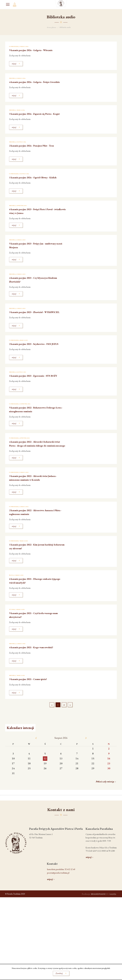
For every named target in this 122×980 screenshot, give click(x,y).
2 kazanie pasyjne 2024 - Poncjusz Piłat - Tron (34, 152)
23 (109, 784)
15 (93, 779)
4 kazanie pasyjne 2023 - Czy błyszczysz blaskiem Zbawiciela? (34, 289)
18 (29, 784)
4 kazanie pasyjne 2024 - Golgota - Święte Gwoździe (35, 84)
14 (77, 779)
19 (45, 784)
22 (93, 784)
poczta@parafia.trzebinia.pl (58, 894)
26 (45, 789)
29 (93, 789)
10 (13, 779)
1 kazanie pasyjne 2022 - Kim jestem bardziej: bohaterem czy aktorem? (37, 567)
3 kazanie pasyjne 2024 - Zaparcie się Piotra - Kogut (37, 118)
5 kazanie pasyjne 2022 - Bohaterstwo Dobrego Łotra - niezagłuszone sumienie (34, 426)
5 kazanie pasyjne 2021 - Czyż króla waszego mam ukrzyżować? (37, 636)
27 (61, 789)
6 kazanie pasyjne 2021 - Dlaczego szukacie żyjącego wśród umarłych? (36, 601)
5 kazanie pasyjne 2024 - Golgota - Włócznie (37, 50)
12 (45, 779)
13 (61, 779)
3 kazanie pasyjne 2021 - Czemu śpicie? (33, 700)
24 (13, 789)
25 (29, 789)
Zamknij (59, 973)
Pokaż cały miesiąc (105, 802)
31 (13, 794)
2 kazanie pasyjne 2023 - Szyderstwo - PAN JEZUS (36, 358)
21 (77, 784)
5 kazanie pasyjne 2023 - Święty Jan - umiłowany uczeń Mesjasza (32, 255)
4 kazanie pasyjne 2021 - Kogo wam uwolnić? (37, 668)
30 (109, 789)
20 (61, 784)
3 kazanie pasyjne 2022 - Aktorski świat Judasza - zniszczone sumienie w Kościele (34, 499)
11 (29, 779)
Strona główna (52, 27)
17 (13, 784)
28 (77, 789)
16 (109, 779)
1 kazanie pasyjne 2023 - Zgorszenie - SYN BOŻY (35, 392)
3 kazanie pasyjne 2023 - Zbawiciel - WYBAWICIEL (31, 324)
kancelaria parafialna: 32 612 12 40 (61, 890)
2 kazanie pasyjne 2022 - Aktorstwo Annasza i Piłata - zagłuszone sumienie (37, 533)
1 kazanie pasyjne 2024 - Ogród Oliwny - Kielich (35, 187)
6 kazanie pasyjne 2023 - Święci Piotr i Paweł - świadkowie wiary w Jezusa (37, 221)
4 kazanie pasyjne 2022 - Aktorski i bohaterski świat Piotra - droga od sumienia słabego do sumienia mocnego (37, 462)
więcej (89, 878)
